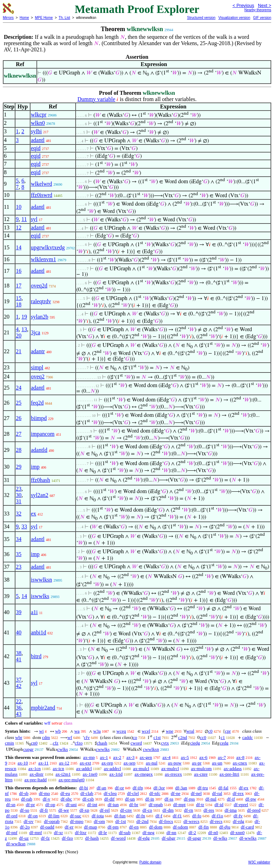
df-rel (105, 810)
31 (19, 501)
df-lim (54, 816)
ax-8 (240, 757)
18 (19, 304)
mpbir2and (43, 708)
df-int (92, 805)
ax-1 (104, 757)
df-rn (189, 810)
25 (19, 403)
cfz (56, 743)
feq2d (37, 403)
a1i (34, 612)
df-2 (192, 833)
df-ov (29, 821)
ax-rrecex (173, 774)
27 (19, 434)
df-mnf (36, 833)
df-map (91, 827)
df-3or (159, 788)
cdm (46, 737)
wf (70, 737)
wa (77, 731)
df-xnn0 (237, 833)
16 (19, 271)
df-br (134, 805)
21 (19, 351)
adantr (38, 351)
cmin (9, 743)
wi (41, 731)
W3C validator (259, 862)
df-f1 (177, 816)
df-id (219, 805)
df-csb (88, 799)
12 (19, 227)
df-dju (225, 827)
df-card (247, 827)
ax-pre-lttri (229, 774)
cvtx (165, 743)
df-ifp (138, 788)
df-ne (175, 793)
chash (102, 743)
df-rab (27, 799)
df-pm (113, 827)
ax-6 (203, 757)
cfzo (79, 743)
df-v (47, 799)
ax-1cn (34, 769)
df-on (33, 816)
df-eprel (241, 805)
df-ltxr (81, 833)
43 (19, 714)
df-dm (168, 810)
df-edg (144, 838)
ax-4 (166, 757)
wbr (19, 737)
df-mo (44, 793)
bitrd (36, 656)
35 (19, 554)
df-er (69, 827)
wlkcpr (38, 115)
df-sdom (180, 827)
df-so (25, 810)
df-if (231, 799)
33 (24, 527)
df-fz (45, 838)
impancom (43, 434)
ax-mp (89, 757)
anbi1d (38, 632)
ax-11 (44, 763)
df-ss (169, 799)
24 (19, 388)
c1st (157, 737)
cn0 (34, 743)
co (135, 737)
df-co (147, 810)
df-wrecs (191, 821)
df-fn (141, 816)
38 (19, 653)
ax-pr (196, 763)
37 (19, 680)
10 (19, 207)
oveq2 (38, 376)
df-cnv (126, 810)
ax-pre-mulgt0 (71, 780)
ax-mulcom (201, 769)
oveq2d (39, 286)
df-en (134, 827)
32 (19, 514)
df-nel (196, 793)
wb (58, 731)
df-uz (24, 838)
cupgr (28, 749)
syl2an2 (40, 495)
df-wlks (220, 838)
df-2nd (143, 821)
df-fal (223, 788)
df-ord (12, 816)
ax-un (217, 763)
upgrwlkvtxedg (48, 247)
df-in (150, 799)
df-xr (58, 833)
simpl (37, 367)
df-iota (98, 816)
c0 (210, 731)
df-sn (11, 805)
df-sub (125, 833)
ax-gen (146, 757)
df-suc (76, 816)
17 (19, 286)
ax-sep (129, 763)
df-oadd (47, 827)
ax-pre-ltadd (36, 780)
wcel (146, 731)
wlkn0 (38, 123)
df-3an (181, 788)
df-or (119, 788)
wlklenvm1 (43, 259)
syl (34, 219)
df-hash (92, 838)
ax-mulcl (141, 769)
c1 (223, 737)
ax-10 (23, 763)
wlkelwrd (41, 184)
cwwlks (103, 749)
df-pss (189, 799)
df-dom (156, 827)
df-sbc (66, 799)
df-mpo (77, 821)
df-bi (83, 788)
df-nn (171, 833)
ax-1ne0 (90, 774)
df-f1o (217, 816)
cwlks (63, 749)
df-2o (25, 827)
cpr (228, 731)
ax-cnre (201, 774)
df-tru (203, 788)
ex (33, 514)
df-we (64, 810)
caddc (247, 737)
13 (24, 329)
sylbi (36, 131)
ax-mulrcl (170, 769)
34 (19, 539)
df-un (130, 799)
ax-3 (130, 757)
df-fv (238, 816)
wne (170, 731)
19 (24, 317)
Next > (265, 5)
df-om (99, 821)
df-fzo (68, 838)
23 (19, 489)
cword (136, 743)
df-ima (231, 810)
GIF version (262, 18)
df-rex (238, 793)
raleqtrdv (41, 301)
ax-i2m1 (63, 774)
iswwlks (40, 596)
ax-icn (58, 769)
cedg (224, 743)
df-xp (84, 810)
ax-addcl (84, 769)
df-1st (121, 821)
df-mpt (179, 805)
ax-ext (85, 763)
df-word (118, 838)
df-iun (113, 805)
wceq (121, 731)
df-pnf (12, 833)
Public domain (150, 862)
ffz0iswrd (41, 195)
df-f (159, 816)
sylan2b (40, 317)
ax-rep (107, 763)
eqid (36, 148)
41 (19, 659)
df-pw (251, 799)
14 (19, 247)
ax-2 (117, 757)
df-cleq (110, 793)
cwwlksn (151, 749)
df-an (101, 788)
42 (19, 686)
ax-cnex (240, 763)
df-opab (156, 805)
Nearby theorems (258, 10)
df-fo (197, 816)
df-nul (211, 799)
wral (190, 731)
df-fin (204, 827)
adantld (39, 450)
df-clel (133, 793)
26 (19, 418)
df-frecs (166, 821)
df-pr (30, 805)
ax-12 (64, 763)
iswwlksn (41, 580)
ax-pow (175, 763)
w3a (97, 731)
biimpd (39, 418)
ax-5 (185, 757)
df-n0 (213, 833)
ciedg (195, 743)
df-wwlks (248, 838)
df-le (103, 833)
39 (19, 612)
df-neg (148, 833)
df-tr (200, 805)
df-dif (110, 799)
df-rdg (238, 821)
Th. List (65, 18)
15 (19, 298)
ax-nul (152, 763)
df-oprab (52, 821)
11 (24, 219)
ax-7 (222, 757)
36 (19, 708)
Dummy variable (96, 99)
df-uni (71, 805)
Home (24, 18)
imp (35, 467)
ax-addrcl (113, 769)
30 (19, 495)
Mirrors (8, 18)
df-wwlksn (16, 844)
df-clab (87, 793)
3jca (36, 332)
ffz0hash (40, 480)
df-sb (24, 793)
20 (19, 336)
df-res (209, 810)
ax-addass (233, 769)
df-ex (243, 788)
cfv (87, 737)
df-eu (65, 793)
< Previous (243, 5)
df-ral (217, 793)
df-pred (254, 810)
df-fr (44, 810)
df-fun (120, 816)
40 (19, 632)
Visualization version (234, 18)
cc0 (203, 737)
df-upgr (194, 838)
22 (19, 701)
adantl (38, 140)
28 (19, 450)
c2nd (182, 737)
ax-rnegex (144, 774)
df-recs (216, 821)
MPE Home (44, 18)
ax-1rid (116, 774)
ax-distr (37, 774)
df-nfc (155, 793)
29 (19, 467)
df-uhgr (168, 838)
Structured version (201, 18)
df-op (50, 805)
